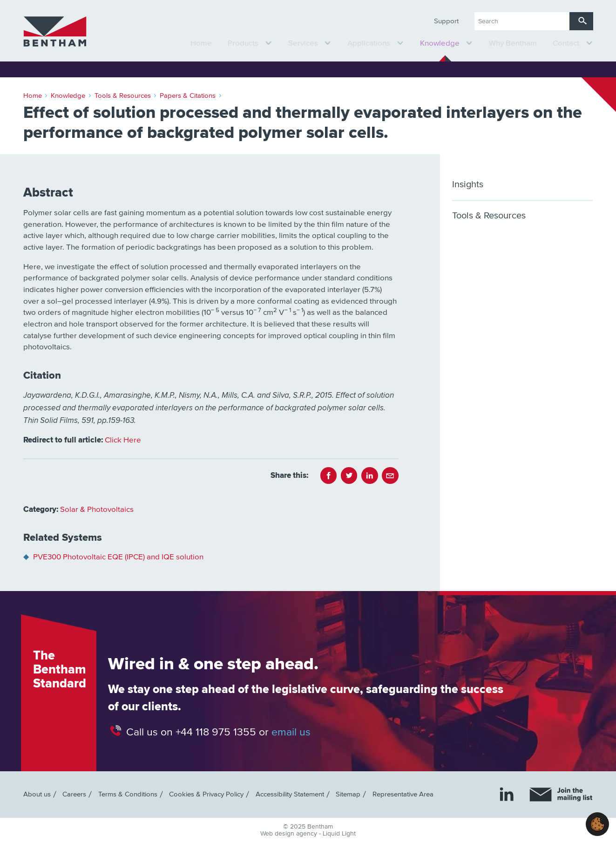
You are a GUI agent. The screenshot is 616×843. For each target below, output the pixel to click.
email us (291, 732)
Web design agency (290, 834)
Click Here (123, 440)
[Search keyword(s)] (522, 21)
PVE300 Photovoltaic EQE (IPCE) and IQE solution (118, 557)
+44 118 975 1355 (216, 732)
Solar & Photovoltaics (97, 510)
